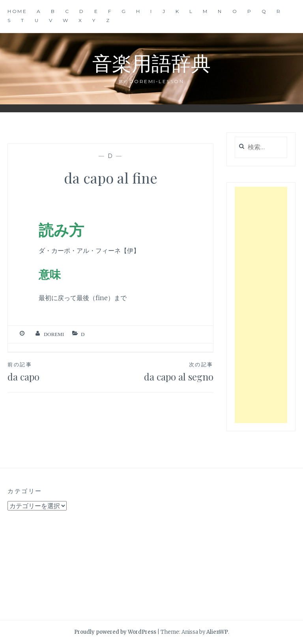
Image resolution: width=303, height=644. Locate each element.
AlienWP (217, 632)
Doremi (54, 334)
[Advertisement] (261, 305)
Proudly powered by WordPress (115, 632)
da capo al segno (162, 371)
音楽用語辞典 (151, 62)
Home (17, 11)
